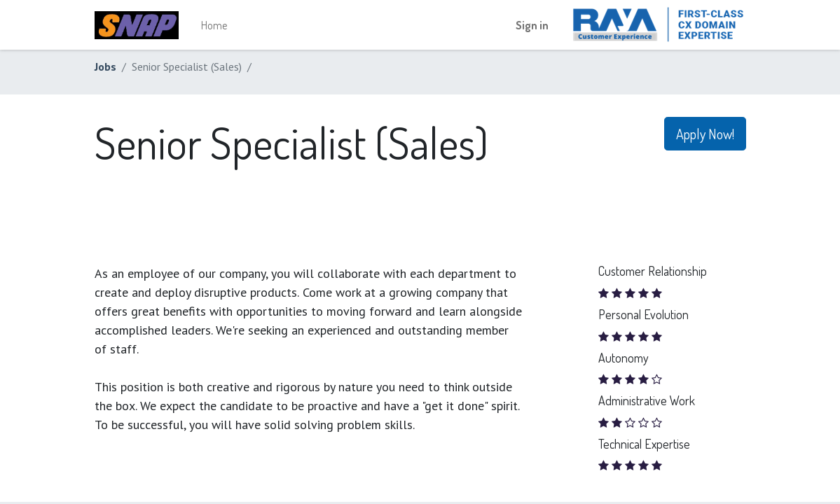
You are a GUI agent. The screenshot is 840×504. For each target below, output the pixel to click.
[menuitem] (214, 25)
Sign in (532, 25)
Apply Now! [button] (705, 134)
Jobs (105, 66)
